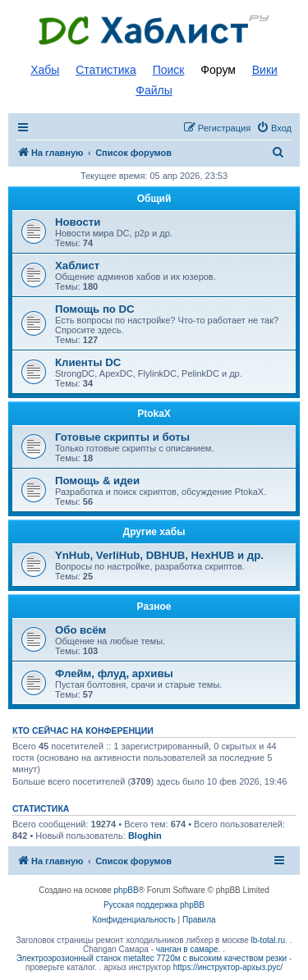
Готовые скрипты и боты (122, 437)
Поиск (169, 70)
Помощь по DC (95, 309)
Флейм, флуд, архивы (114, 673)
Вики (265, 70)
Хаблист (77, 266)
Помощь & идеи (97, 481)
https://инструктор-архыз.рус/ (228, 967)
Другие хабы (154, 532)
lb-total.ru (269, 940)
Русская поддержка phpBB (154, 905)
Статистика (106, 70)
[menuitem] (274, 128)
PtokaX (154, 414)
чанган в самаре (187, 949)
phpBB (126, 890)
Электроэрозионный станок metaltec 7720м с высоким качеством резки (152, 958)
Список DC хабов (154, 30)
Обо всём (80, 630)
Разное (154, 607)
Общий (154, 199)
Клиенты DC (88, 362)
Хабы (45, 70)
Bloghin (145, 836)
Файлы (154, 90)
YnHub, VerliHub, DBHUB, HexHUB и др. (159, 555)
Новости (78, 222)
